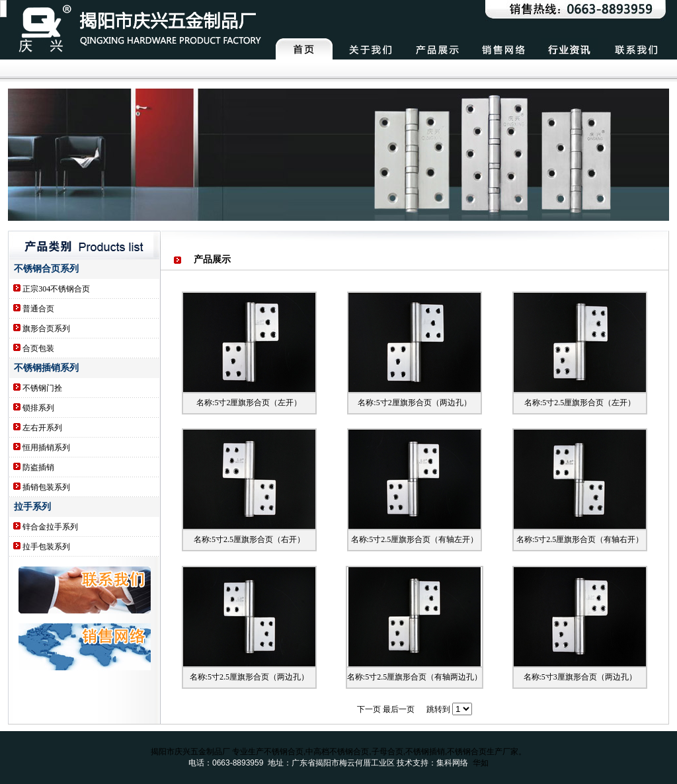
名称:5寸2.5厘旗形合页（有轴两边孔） (415, 677)
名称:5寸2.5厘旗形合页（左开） (580, 403)
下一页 (369, 709)
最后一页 (399, 709)
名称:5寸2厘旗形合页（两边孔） (414, 403)
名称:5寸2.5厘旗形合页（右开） (249, 539)
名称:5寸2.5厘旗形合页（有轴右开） (580, 539)
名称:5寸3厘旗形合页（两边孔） (580, 677)
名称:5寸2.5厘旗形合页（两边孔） (249, 677)
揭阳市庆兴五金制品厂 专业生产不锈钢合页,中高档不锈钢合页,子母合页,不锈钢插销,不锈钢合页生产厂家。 (339, 752)
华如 (481, 763)
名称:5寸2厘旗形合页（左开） (249, 403)
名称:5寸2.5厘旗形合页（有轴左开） (415, 539)
